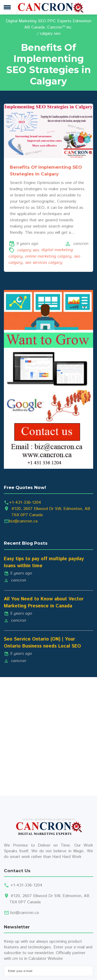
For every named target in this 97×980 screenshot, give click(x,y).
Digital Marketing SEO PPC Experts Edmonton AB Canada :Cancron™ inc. (49, 24)
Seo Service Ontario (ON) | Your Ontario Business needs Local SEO (42, 643)
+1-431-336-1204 (25, 503)
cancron (81, 244)
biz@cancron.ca (23, 521)
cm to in (20, 959)
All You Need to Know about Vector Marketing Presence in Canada (44, 603)
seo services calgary (44, 263)
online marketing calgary (48, 256)
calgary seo (28, 250)
